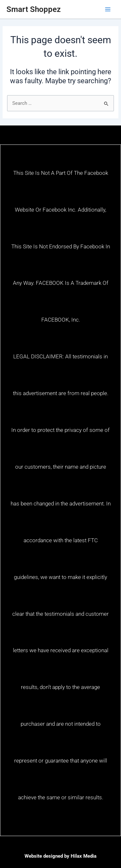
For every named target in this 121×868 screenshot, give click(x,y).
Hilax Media (84, 856)
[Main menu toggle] (108, 9)
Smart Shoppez (34, 9)
